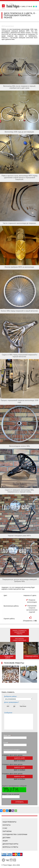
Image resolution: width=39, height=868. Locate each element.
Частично (23, 706)
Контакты (7, 825)
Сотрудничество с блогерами (15, 834)
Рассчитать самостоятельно (19, 639)
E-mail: (6, 743)
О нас (5, 828)
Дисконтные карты (10, 844)
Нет (8, 706)
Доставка (6, 838)
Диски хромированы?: (12, 702)
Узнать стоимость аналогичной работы (19, 632)
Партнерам (7, 831)
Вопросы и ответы (10, 847)
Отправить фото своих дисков (12, 755)
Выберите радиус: (11, 696)
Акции (5, 841)
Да (15, 706)
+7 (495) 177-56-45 (26, 6)
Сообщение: (8, 713)
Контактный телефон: (12, 750)
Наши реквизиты (9, 822)
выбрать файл (19, 758)
